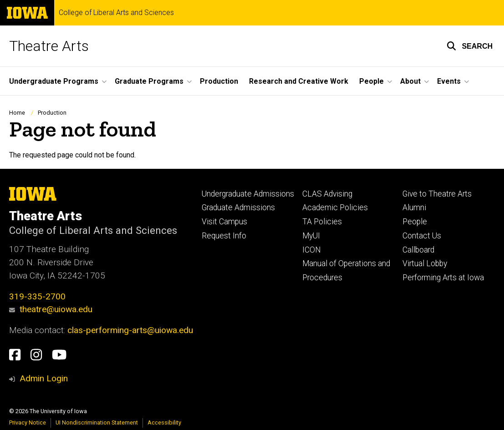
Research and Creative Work (299, 81)
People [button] (372, 81)
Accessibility (164, 422)
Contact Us (422, 236)
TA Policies (322, 222)
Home (17, 113)
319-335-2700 (37, 296)
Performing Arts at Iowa (443, 278)
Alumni (414, 207)
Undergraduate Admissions (248, 194)
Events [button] (449, 81)
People (415, 222)
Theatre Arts (49, 46)
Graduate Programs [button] (149, 81)
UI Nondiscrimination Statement (97, 422)
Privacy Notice (28, 422)
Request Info (224, 236)
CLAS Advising (327, 194)
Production (219, 81)
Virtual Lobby (425, 263)
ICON (312, 250)
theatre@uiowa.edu (51, 309)
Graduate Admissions (238, 207)
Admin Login (44, 378)
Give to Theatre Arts (437, 194)
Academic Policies (335, 207)
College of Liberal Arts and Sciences (116, 13)
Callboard (418, 250)
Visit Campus (224, 222)
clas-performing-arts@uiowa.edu (130, 330)
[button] (470, 46)
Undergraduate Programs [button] (54, 81)
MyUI (311, 236)
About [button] (410, 81)
